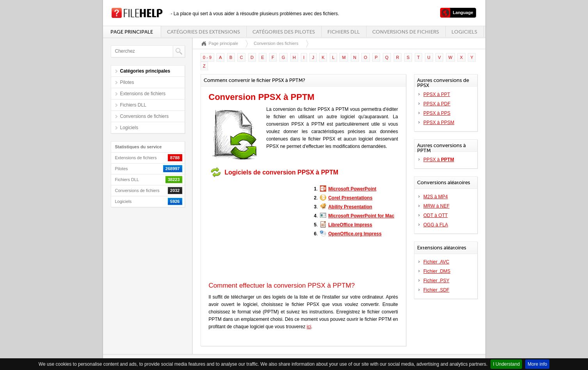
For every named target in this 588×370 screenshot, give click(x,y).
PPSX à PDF (437, 104)
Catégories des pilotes (284, 32)
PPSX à (439, 160)
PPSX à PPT (437, 94)
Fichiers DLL (344, 32)
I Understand (506, 364)
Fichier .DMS (437, 271)
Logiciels (464, 32)
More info (537, 364)
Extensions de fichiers (143, 94)
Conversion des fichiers (276, 43)
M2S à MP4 (436, 197)
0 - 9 (207, 57)
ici (309, 327)
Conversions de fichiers (406, 32)
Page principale (132, 32)
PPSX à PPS (437, 113)
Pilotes (127, 82)
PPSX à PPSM (439, 123)
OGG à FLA (436, 225)
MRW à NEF (436, 206)
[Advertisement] (258, 229)
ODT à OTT (435, 215)
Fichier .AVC (436, 262)
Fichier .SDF (436, 290)
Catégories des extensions (203, 32)
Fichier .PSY (436, 281)
